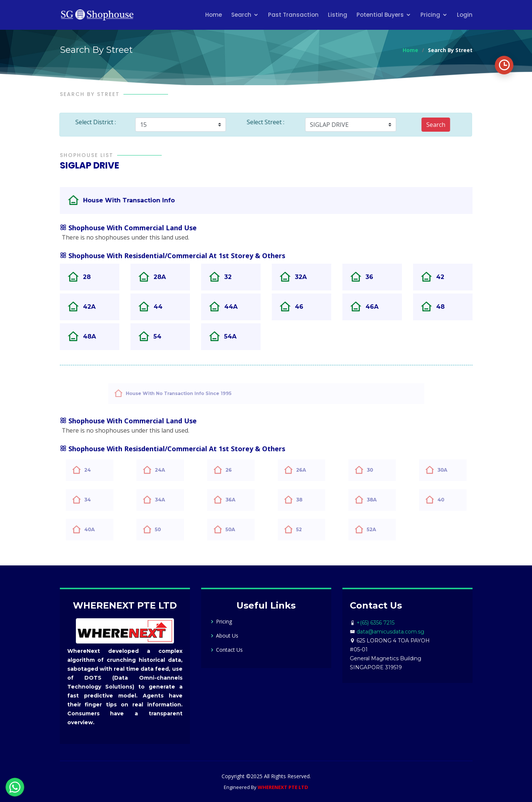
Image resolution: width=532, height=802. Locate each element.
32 (232, 277)
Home (214, 15)
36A (235, 500)
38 (304, 500)
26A (305, 470)
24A (164, 470)
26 (233, 470)
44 (162, 307)
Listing (338, 15)
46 (303, 307)
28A (164, 277)
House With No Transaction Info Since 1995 (198, 393)
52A (375, 529)
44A (235, 307)
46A (376, 307)
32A (305, 277)
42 (444, 277)
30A (446, 470)
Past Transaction (293, 15)
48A (93, 336)
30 (374, 470)
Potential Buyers (380, 15)
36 (373, 277)
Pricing (430, 15)
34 (92, 500)
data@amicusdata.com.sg (390, 632)
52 (303, 529)
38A (376, 500)
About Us (227, 636)
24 (92, 470)
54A (234, 336)
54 (162, 336)
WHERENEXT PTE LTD (283, 787)
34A (164, 500)
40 (445, 500)
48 (444, 307)
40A (93, 529)
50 (162, 529)
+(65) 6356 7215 (375, 623)
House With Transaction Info (142, 200)
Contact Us (229, 650)
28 (91, 277)
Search (241, 15)
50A (234, 529)
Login (465, 15)
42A (93, 307)
